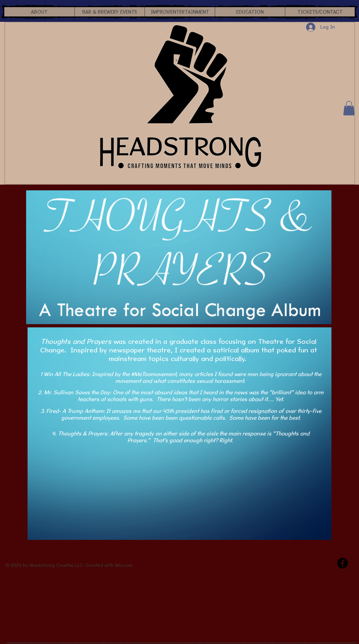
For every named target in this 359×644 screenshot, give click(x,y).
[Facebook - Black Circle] (343, 563)
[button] (39, 12)
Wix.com (124, 565)
